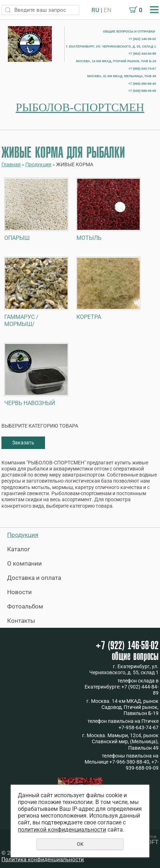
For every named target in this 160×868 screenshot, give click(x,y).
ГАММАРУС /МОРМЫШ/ (21, 320)
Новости (19, 592)
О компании (24, 563)
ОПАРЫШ (17, 238)
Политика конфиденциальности (43, 859)
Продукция (38, 164)
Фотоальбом (25, 606)
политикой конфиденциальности (62, 830)
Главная (11, 164)
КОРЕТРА (89, 317)
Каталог (19, 549)
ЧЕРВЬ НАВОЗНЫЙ (30, 403)
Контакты (21, 621)
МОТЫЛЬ (89, 238)
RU (95, 10)
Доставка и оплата (34, 578)
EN (107, 10)
